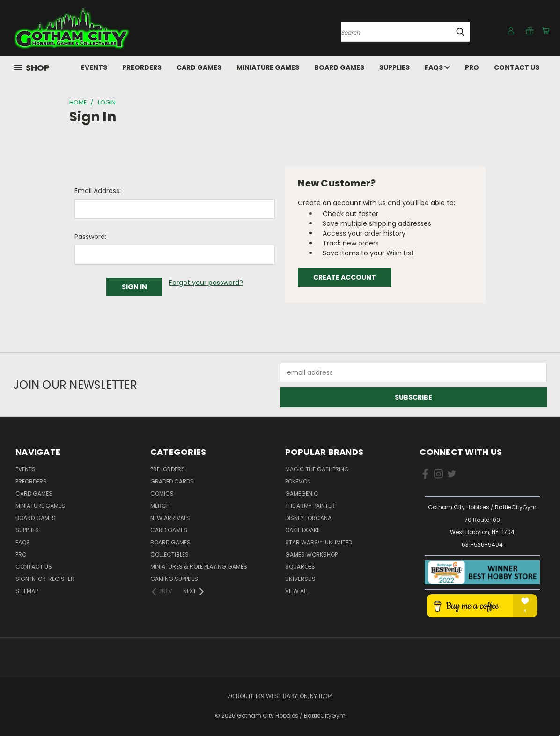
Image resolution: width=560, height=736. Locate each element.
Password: (90, 237)
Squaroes (300, 567)
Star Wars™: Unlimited (319, 542)
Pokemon (298, 481)
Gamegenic (302, 494)
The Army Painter (310, 506)
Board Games (339, 67)
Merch (160, 506)
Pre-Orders (168, 469)
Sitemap (27, 591)
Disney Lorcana (308, 518)
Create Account (345, 277)
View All (297, 591)
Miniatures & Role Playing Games (199, 567)
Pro (472, 67)
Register (61, 579)
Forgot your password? (206, 283)
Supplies (394, 67)
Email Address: (98, 191)
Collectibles (169, 554)
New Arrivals (170, 518)
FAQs (437, 67)
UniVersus (300, 579)
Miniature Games (268, 67)
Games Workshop (311, 554)
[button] (482, 572)
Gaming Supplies (174, 579)
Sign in (26, 579)
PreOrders (142, 67)
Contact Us (517, 67)
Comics (162, 494)
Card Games (199, 67)
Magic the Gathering (317, 469)
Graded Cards (172, 481)
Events (94, 67)
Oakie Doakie (303, 530)
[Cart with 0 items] (545, 30)
